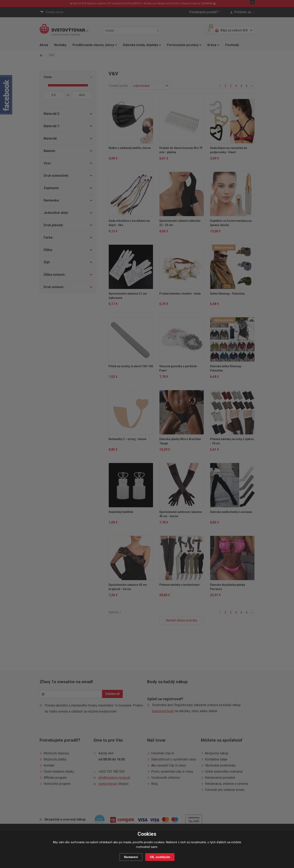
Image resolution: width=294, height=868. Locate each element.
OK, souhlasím (160, 857)
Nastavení (131, 857)
